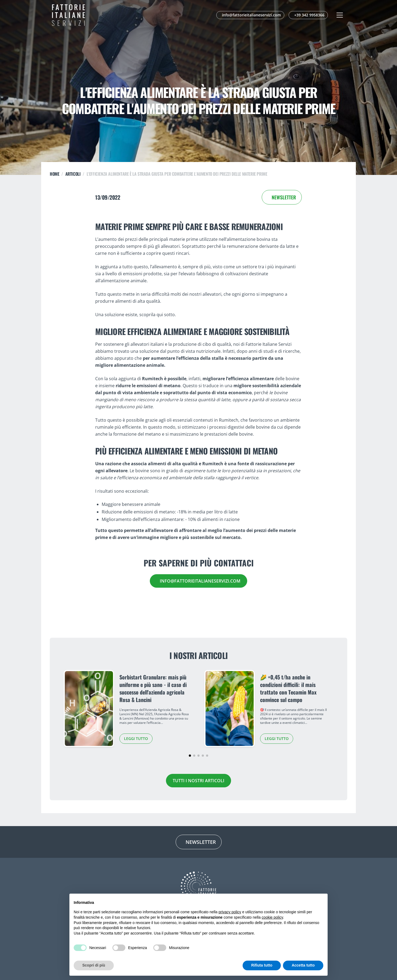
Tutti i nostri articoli (198, 781)
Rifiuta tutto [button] (262, 965)
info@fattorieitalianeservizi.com (200, 581)
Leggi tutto (136, 738)
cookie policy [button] (272, 917)
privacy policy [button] (230, 912)
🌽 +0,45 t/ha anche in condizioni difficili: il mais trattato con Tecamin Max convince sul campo (288, 688)
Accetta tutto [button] (303, 965)
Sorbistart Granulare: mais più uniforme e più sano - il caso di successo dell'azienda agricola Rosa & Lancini (153, 688)
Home (54, 174)
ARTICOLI (73, 174)
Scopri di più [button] (94, 965)
